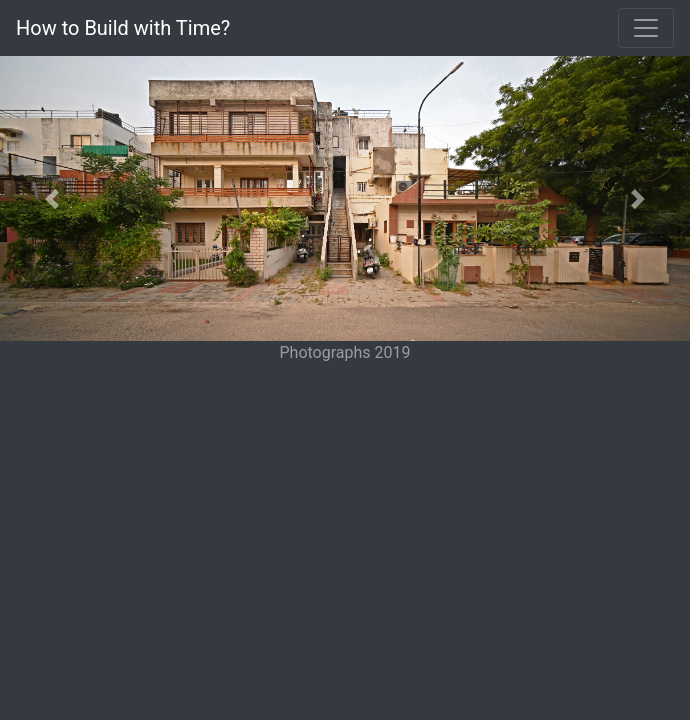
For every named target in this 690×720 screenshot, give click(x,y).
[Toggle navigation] (646, 28)
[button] (52, 198)
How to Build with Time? (123, 28)
